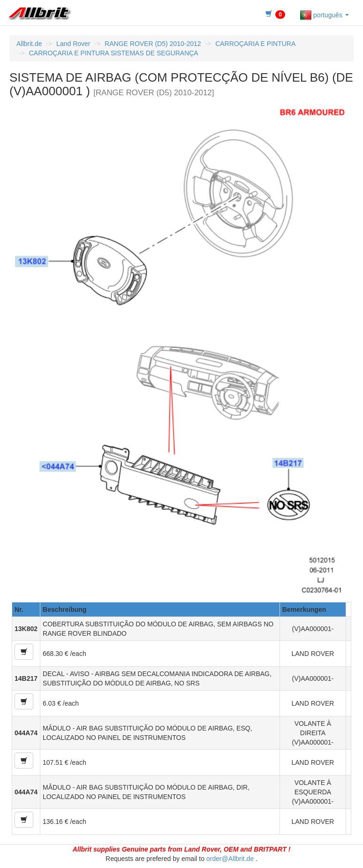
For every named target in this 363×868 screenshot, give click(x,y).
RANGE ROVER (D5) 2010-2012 (153, 44)
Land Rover (73, 44)
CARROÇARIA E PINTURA (255, 44)
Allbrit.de (29, 44)
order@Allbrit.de (230, 859)
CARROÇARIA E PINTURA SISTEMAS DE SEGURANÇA (114, 53)
